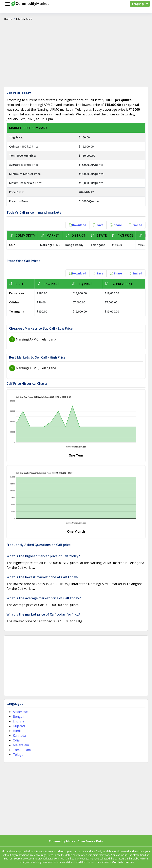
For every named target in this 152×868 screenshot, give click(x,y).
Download (77, 225)
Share (116, 225)
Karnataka (17, 293)
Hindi (17, 731)
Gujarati (19, 726)
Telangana (17, 311)
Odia (16, 740)
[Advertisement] (76, 55)
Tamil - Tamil (23, 750)
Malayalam (21, 745)
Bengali (19, 716)
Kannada (19, 736)
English (18, 721)
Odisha (14, 302)
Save (98, 225)
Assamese (20, 712)
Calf (12, 245)
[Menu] (7, 4)
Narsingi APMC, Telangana (36, 339)
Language (139, 4)
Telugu (18, 755)
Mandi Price (24, 19)
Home (8, 19)
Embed (135, 225)
